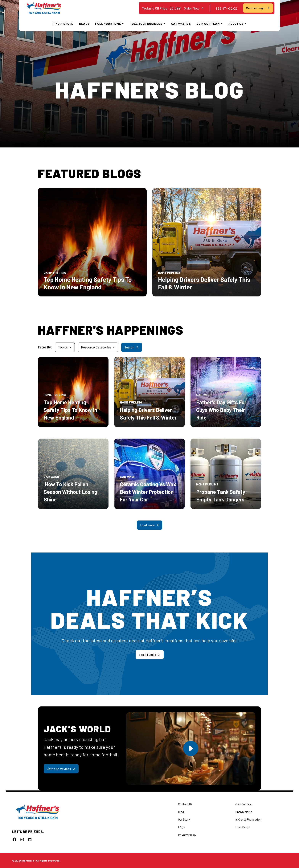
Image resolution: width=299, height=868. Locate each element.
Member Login (258, 8)
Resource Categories (98, 347)
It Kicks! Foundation (248, 819)
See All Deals (150, 655)
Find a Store (63, 24)
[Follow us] (14, 839)
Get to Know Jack (61, 769)
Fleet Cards (242, 827)
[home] (44, 8)
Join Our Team (244, 804)
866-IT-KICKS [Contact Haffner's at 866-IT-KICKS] (226, 8)
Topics (65, 347)
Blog (181, 812)
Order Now (194, 8)
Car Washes (181, 24)
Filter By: (45, 347)
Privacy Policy (187, 835)
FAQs (181, 827)
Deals (84, 24)
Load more (150, 525)
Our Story (184, 819)
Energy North (244, 812)
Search (132, 347)
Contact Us (185, 804)
